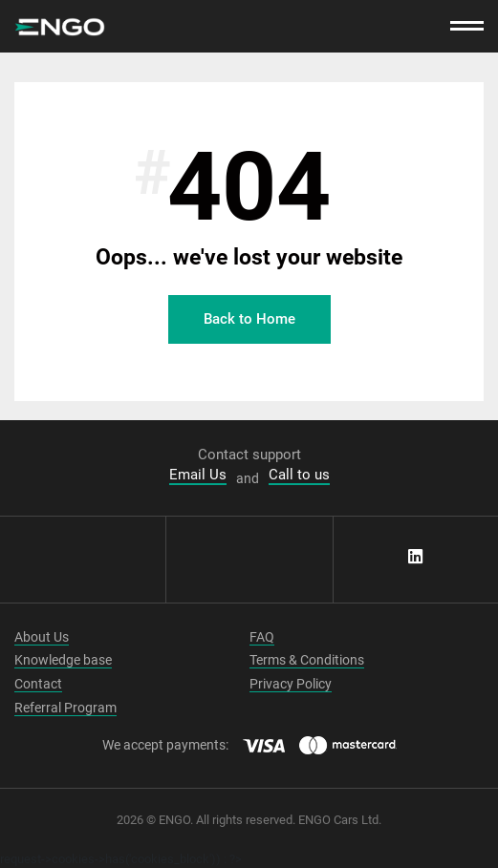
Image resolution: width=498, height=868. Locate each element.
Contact (38, 684)
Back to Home (249, 319)
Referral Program (65, 708)
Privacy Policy (291, 684)
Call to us (299, 475)
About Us (42, 637)
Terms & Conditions (307, 660)
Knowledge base (63, 660)
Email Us (198, 475)
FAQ (262, 637)
